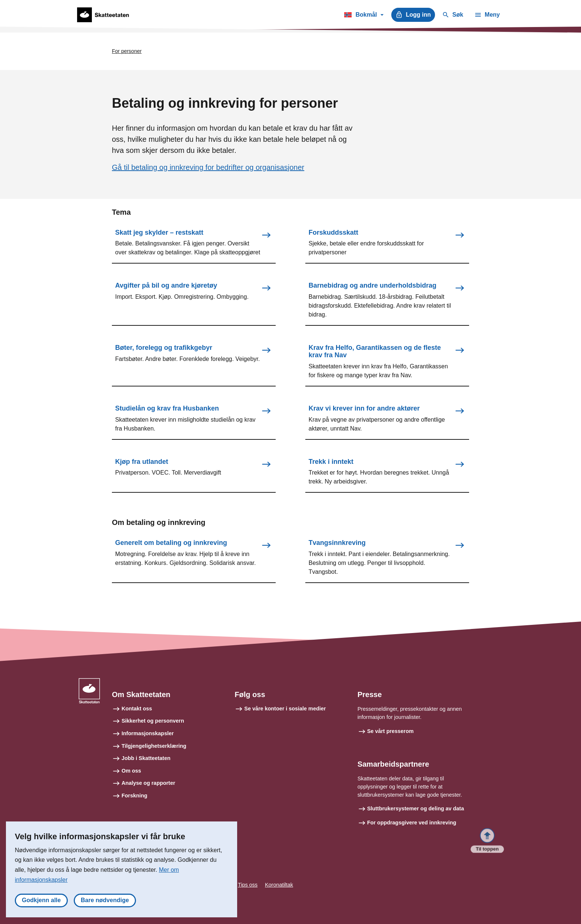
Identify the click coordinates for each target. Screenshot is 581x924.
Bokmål (364, 16)
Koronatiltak (279, 885)
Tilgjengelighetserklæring (154, 746)
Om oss (131, 771)
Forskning (135, 796)
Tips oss (248, 885)
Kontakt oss (137, 709)
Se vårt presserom (391, 731)
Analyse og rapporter (148, 783)
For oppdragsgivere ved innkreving (412, 823)
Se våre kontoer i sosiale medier (285, 709)
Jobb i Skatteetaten (146, 758)
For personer (127, 51)
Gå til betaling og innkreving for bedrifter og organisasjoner (208, 167)
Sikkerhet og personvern (153, 721)
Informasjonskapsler (148, 733)
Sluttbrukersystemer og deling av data (416, 809)
